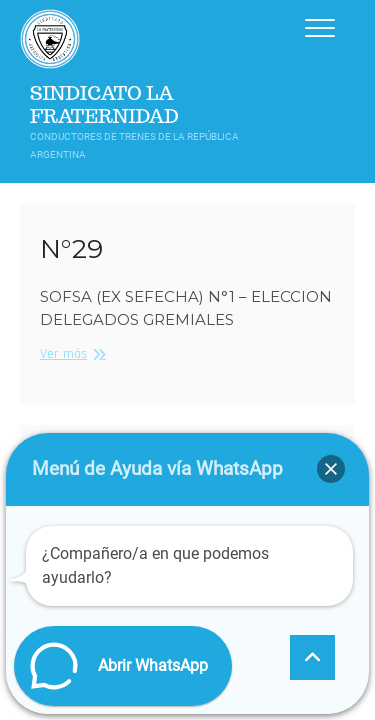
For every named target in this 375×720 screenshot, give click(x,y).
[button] (331, 469)
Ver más (70, 353)
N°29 (71, 249)
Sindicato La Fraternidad (104, 105)
